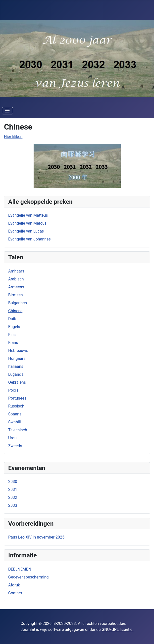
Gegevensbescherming (28, 577)
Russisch (16, 406)
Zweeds (15, 446)
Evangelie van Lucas (26, 231)
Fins (12, 335)
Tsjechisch (18, 430)
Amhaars (16, 271)
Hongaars (17, 358)
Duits (13, 319)
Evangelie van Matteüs (28, 215)
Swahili (15, 422)
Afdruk (14, 585)
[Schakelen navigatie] (7, 111)
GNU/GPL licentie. (117, 629)
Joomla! (28, 629)
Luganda (16, 374)
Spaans (15, 414)
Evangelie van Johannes (29, 239)
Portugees (17, 398)
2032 (13, 497)
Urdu (12, 438)
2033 (13, 505)
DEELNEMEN (20, 569)
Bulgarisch (18, 303)
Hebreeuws (18, 351)
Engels (14, 327)
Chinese (15, 311)
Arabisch (16, 279)
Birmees (16, 295)
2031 (13, 490)
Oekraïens (17, 382)
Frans (13, 343)
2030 (13, 482)
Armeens (16, 287)
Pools (13, 390)
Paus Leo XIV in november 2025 (36, 537)
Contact (15, 593)
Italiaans (16, 366)
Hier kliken (13, 137)
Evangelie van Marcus (27, 223)
